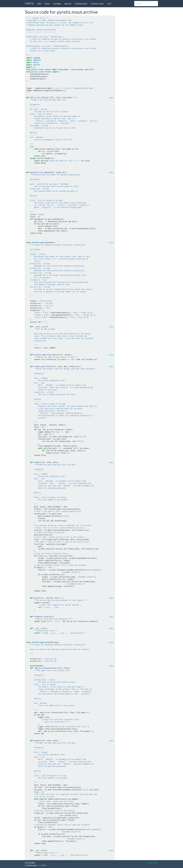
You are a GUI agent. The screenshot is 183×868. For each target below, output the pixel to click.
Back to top (153, 863)
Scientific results (97, 4)
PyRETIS (29, 3)
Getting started (81, 4)
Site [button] (110, 4)
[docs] (111, 98)
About (47, 4)
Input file (68, 4)
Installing (57, 4)
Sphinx (39, 865)
